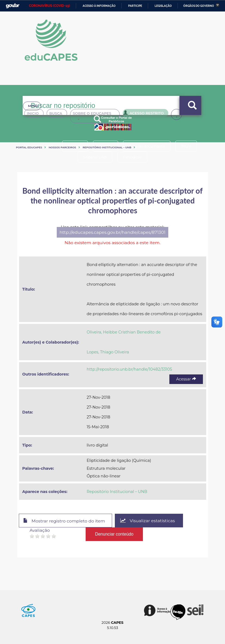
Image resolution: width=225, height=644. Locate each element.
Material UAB (95, 157)
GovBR (13, 6)
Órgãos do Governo (199, 6)
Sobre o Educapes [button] (101, 115)
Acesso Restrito (148, 114)
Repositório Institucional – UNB (107, 147)
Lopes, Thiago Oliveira (108, 352)
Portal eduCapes (29, 147)
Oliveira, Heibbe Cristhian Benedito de (124, 332)
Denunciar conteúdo (114, 534)
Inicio (35, 115)
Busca (60, 115)
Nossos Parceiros (62, 147)
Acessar (186, 379)
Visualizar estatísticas (148, 521)
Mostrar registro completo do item (64, 521)
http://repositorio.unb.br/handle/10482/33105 (129, 369)
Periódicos (133, 157)
